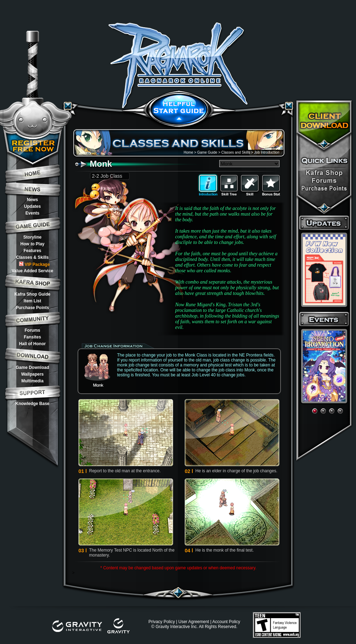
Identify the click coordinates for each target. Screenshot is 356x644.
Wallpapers (33, 374)
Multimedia (32, 381)
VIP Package (34, 264)
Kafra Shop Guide (32, 294)
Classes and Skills (236, 152)
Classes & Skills (32, 257)
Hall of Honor (32, 344)
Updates (32, 206)
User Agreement (194, 622)
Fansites (32, 337)
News (32, 200)
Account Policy (226, 622)
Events (32, 213)
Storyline (32, 237)
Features (32, 251)
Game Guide (207, 152)
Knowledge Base (32, 404)
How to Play (32, 244)
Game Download (32, 367)
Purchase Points (32, 308)
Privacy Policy (162, 622)
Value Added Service (33, 271)
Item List (32, 301)
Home (189, 152)
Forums (32, 330)
